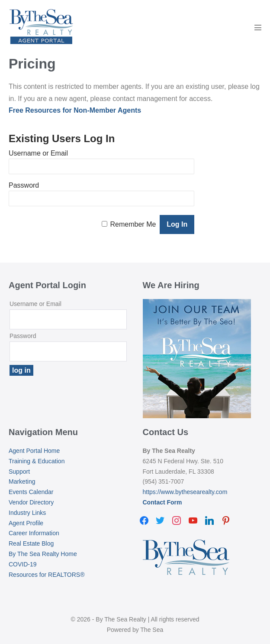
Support (19, 472)
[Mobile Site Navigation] (258, 27)
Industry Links (27, 513)
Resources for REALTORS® (47, 575)
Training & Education (37, 461)
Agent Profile (26, 523)
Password (24, 185)
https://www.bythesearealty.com (185, 492)
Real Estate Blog (31, 543)
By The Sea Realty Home (43, 554)
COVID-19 (23, 564)
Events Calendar (31, 492)
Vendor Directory (31, 502)
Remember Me (133, 224)
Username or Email (38, 153)
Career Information (34, 533)
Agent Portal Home (34, 451)
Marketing (22, 481)
